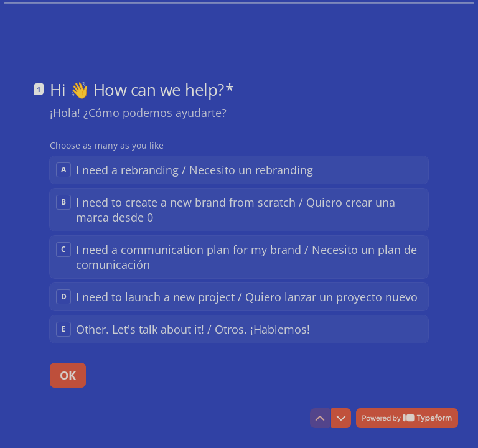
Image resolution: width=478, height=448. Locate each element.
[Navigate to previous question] (320, 418)
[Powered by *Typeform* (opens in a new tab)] (407, 418)
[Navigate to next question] (341, 418)
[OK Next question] (68, 375)
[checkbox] (239, 169)
